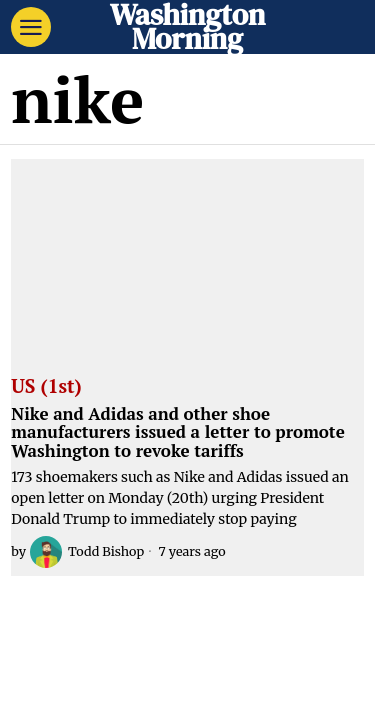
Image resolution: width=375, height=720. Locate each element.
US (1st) (46, 387)
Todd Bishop (87, 552)
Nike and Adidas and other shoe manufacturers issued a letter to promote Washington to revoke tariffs (178, 433)
